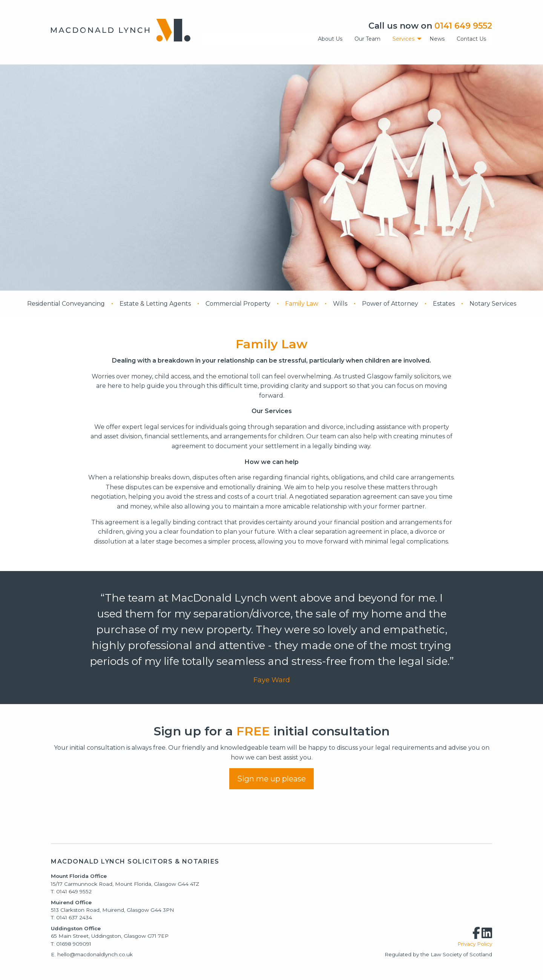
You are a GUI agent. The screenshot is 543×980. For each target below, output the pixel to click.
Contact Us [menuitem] (471, 39)
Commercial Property (238, 304)
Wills (340, 304)
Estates (444, 304)
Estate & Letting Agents (155, 304)
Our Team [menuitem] (367, 39)
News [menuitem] (437, 39)
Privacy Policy (475, 944)
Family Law (302, 304)
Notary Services (493, 304)
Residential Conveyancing (66, 304)
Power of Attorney (390, 304)
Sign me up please (271, 779)
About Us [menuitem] (330, 39)
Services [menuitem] (403, 39)
